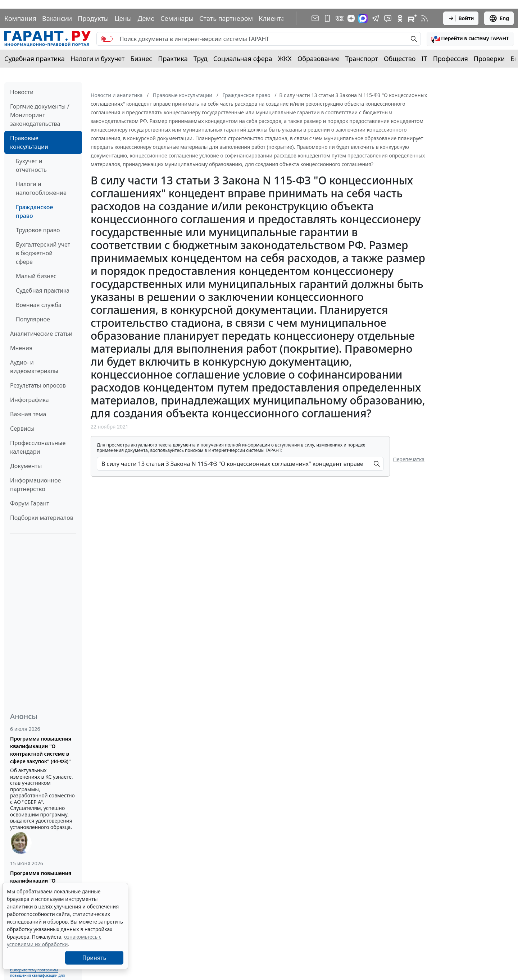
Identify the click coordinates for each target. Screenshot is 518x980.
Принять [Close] (94, 958)
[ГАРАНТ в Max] (363, 18)
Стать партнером (226, 18)
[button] (470, 39)
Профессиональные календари (38, 447)
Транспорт (362, 59)
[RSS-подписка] (424, 18)
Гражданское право (34, 211)
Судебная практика (35, 59)
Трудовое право (38, 230)
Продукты (93, 18)
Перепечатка (409, 459)
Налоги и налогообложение (41, 188)
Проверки (489, 59)
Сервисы (22, 429)
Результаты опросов (38, 385)
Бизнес (141, 59)
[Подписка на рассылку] (315, 18)
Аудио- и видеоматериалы (34, 367)
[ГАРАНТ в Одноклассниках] (400, 18)
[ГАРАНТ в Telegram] (376, 18)
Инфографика (29, 400)
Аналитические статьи (41, 334)
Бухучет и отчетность (31, 165)
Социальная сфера (243, 59)
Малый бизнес (36, 276)
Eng (499, 18)
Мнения (21, 348)
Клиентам (274, 18)
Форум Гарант (30, 503)
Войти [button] (461, 18)
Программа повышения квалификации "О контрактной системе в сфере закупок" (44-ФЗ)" (41, 750)
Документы (26, 466)
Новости (22, 92)
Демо (146, 18)
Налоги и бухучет (98, 59)
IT (424, 59)
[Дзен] (351, 18)
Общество (400, 59)
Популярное (33, 319)
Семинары (177, 18)
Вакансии (57, 18)
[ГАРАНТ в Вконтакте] (340, 18)
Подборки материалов (42, 518)
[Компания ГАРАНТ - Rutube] (412, 18)
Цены (123, 18)
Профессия (451, 59)
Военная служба (39, 305)
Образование (319, 59)
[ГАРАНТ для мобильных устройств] (327, 18)
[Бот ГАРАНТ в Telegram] (388, 18)
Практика (173, 59)
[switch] (107, 39)
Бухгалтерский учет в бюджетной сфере (43, 253)
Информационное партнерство (35, 485)
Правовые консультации (29, 142)
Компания (20, 18)
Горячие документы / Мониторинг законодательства (40, 115)
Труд (201, 59)
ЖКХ (285, 59)
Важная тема (28, 414)
